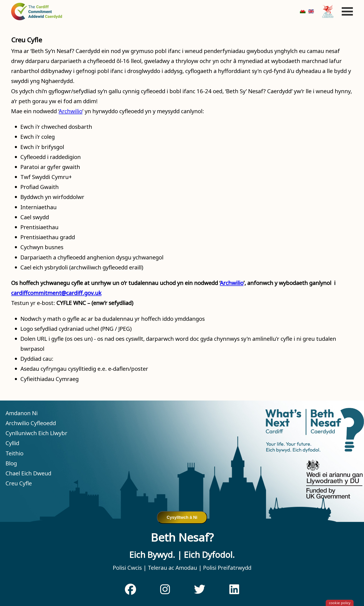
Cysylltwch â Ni (182, 517)
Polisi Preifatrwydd (227, 568)
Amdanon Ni (22, 413)
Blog (11, 463)
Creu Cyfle (19, 483)
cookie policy (340, 603)
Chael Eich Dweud (28, 473)
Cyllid (12, 443)
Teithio (15, 453)
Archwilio (71, 111)
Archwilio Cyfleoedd (31, 423)
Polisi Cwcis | (130, 568)
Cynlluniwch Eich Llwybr (36, 433)
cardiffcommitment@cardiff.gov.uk (56, 293)
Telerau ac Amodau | (174, 568)
